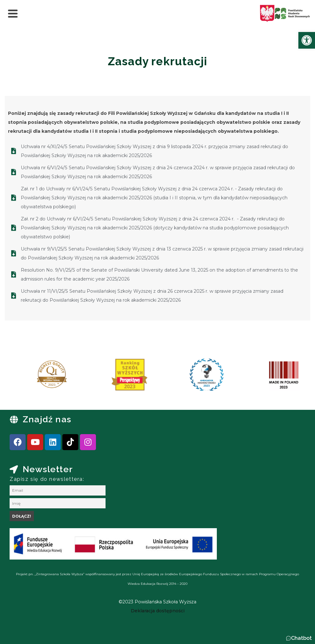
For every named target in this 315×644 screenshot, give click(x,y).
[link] (307, 40)
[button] (299, 638)
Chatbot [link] (301, 638)
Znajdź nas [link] (47, 419)
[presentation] (25, 377)
